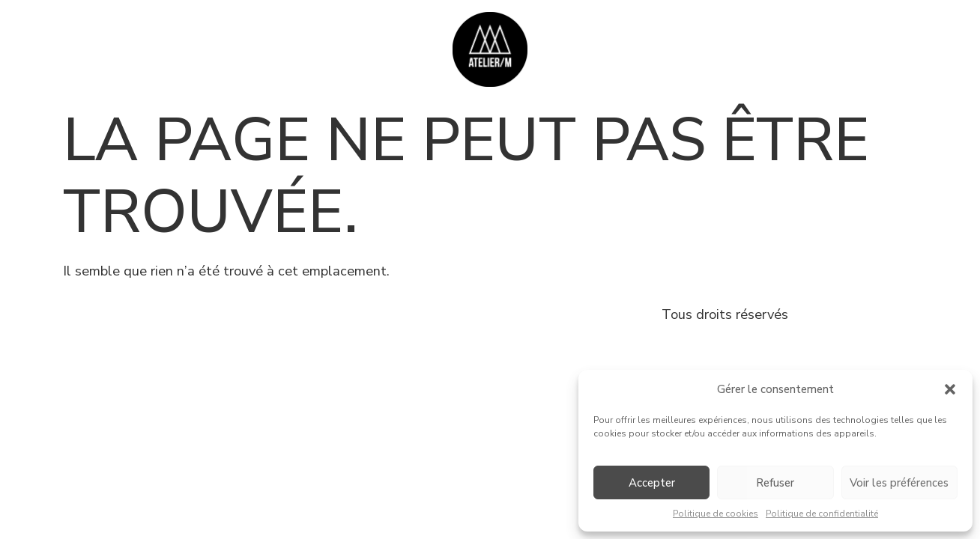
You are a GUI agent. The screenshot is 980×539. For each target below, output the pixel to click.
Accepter (652, 483)
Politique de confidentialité (822, 514)
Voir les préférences (899, 483)
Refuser (775, 483)
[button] (950, 389)
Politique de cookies (716, 514)
